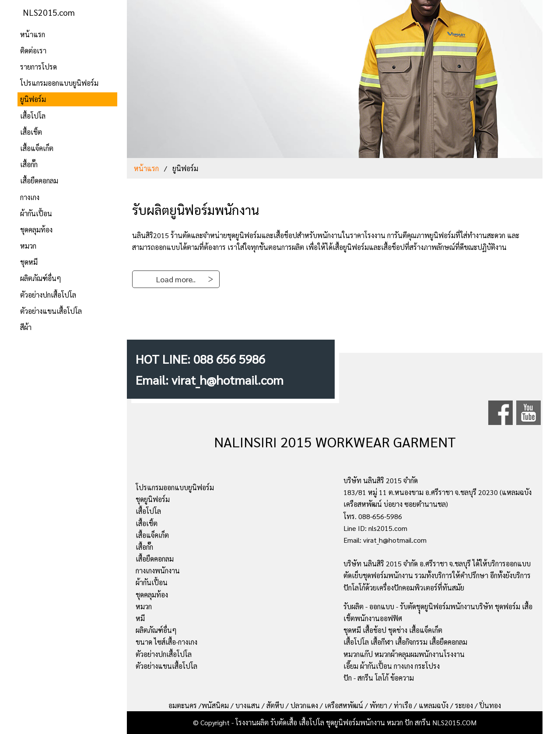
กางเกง (30, 197)
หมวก (28, 246)
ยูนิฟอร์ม (33, 99)
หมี (140, 618)
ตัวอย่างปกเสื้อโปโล (48, 295)
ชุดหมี (29, 262)
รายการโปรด (38, 67)
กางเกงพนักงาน (158, 571)
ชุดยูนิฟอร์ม (153, 499)
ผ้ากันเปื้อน (36, 213)
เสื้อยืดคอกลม (39, 181)
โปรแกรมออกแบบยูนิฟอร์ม (59, 83)
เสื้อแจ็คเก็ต (37, 148)
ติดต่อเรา (33, 51)
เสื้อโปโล (33, 116)
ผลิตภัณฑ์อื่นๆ (41, 278)
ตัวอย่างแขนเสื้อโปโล (51, 311)
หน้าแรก (33, 34)
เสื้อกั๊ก (29, 164)
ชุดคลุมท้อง (36, 230)
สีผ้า (26, 327)
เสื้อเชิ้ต (31, 132)
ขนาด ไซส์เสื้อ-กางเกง (166, 642)
